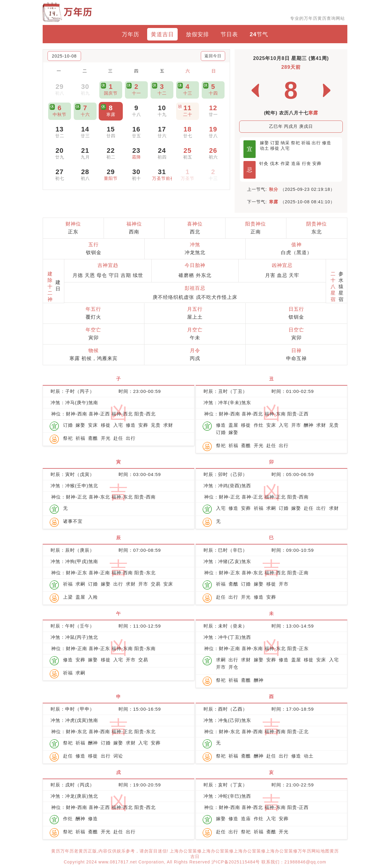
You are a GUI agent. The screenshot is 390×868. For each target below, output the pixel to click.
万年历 (131, 34)
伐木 (275, 163)
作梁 (285, 163)
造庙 (296, 163)
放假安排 (197, 34)
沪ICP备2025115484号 (236, 862)
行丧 (307, 163)
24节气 (259, 34)
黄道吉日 (162, 34)
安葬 (317, 163)
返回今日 (213, 56)
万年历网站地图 (314, 851)
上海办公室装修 (186, 851)
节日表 (229, 34)
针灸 (264, 163)
